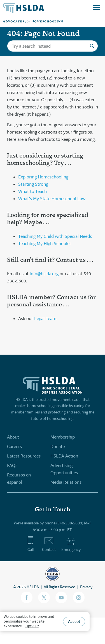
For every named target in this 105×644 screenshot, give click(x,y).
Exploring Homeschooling (43, 177)
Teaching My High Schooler (45, 244)
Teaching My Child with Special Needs (55, 236)
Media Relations (66, 482)
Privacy (86, 587)
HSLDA (33, 587)
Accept (74, 621)
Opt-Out (32, 626)
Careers (14, 446)
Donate (58, 446)
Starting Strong (33, 184)
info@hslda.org (44, 274)
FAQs (12, 465)
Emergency (71, 544)
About (13, 437)
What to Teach (32, 191)
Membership (63, 437)
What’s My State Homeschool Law (52, 199)
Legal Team (45, 319)
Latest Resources (24, 456)
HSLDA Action (64, 456)
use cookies (19, 617)
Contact (49, 544)
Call (30, 544)
